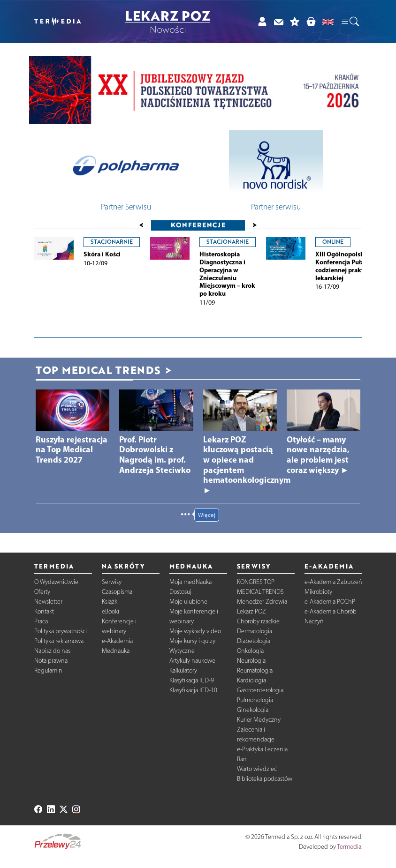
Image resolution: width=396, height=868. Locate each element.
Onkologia (250, 651)
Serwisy (112, 582)
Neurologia (251, 661)
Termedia (349, 847)
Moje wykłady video (195, 631)
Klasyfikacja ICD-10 (193, 690)
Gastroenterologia (260, 690)
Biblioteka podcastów (265, 779)
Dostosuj (180, 592)
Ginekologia (253, 710)
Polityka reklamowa (59, 641)
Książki (110, 602)
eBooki (110, 611)
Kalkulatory (183, 670)
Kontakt (44, 611)
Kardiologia (251, 680)
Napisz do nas (52, 651)
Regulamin (48, 670)
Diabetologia (254, 641)
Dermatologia (255, 631)
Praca (41, 621)
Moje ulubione (188, 602)
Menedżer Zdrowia (262, 602)
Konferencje (198, 225)
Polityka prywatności (61, 631)
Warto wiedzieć (257, 769)
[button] (350, 22)
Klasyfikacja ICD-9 (192, 680)
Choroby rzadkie (258, 621)
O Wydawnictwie (56, 582)
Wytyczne (182, 651)
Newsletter (48, 602)
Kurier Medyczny (259, 720)
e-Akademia (117, 641)
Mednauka (116, 651)
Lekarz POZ (251, 611)
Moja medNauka (190, 582)
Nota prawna (51, 661)
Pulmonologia (255, 700)
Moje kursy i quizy (192, 641)
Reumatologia (255, 670)
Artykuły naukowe (192, 661)
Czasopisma (117, 592)
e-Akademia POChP (330, 602)
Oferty (42, 592)
